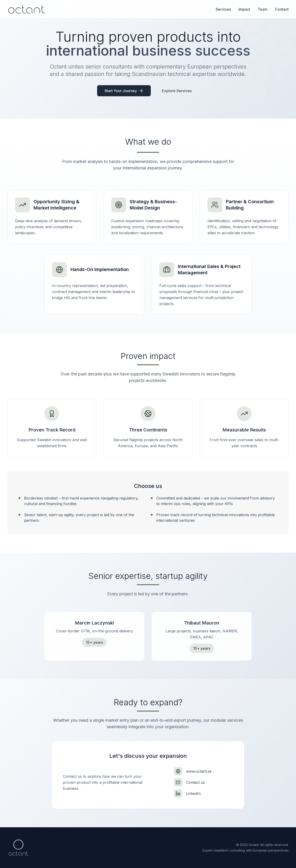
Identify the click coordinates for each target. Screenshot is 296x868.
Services (223, 9)
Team (263, 9)
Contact (282, 9)
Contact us (195, 782)
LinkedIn (193, 793)
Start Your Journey (124, 91)
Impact (244, 9)
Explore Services (177, 91)
